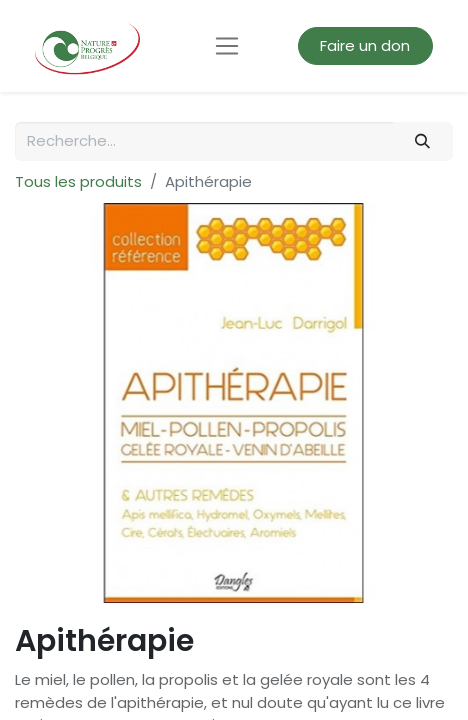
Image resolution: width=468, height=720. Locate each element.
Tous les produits (78, 181)
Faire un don (365, 45)
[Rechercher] (423, 141)
